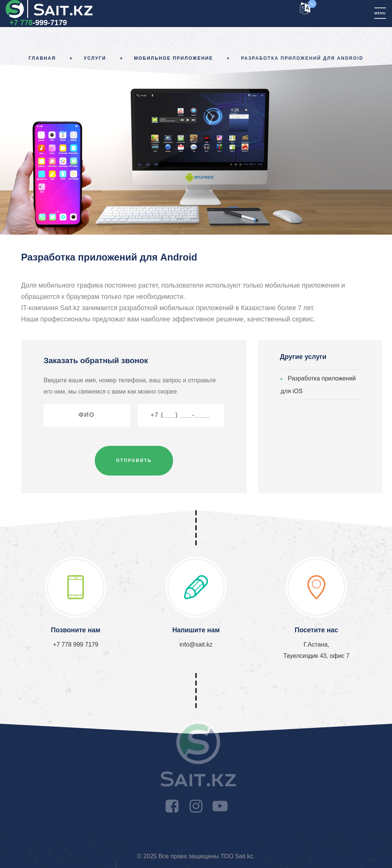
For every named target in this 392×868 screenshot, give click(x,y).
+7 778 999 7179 (76, 645)
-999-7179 (38, 23)
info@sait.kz (196, 645)
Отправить (134, 461)
